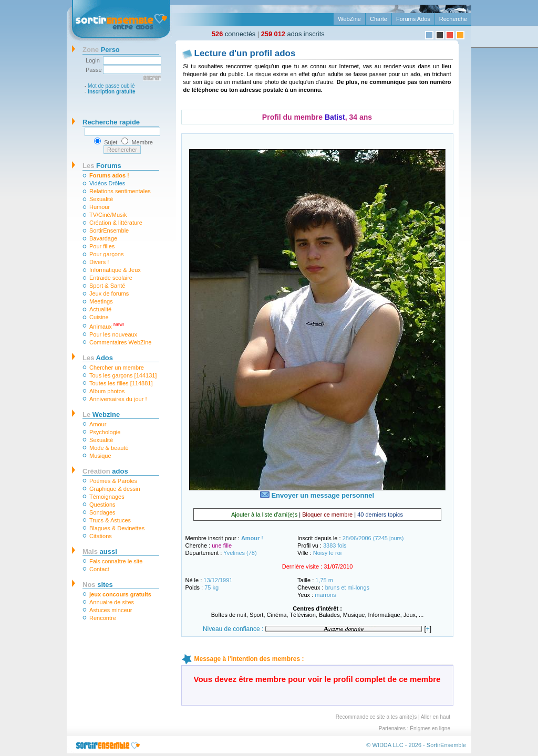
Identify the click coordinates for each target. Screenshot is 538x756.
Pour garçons (106, 254)
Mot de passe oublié (111, 86)
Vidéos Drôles (107, 183)
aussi (100, 552)
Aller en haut (436, 717)
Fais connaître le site (116, 561)
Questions (102, 505)
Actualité (100, 309)
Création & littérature (116, 223)
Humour (100, 207)
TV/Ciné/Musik (108, 215)
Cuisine (99, 317)
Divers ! (99, 262)
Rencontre (103, 618)
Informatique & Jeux (115, 270)
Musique (100, 456)
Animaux (107, 326)
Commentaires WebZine (120, 342)
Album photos (107, 391)
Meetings (101, 301)
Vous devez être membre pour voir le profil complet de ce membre (317, 679)
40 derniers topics (380, 514)
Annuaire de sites (112, 602)
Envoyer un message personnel (317, 495)
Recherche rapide (111, 122)
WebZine (349, 19)
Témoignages (107, 497)
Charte (379, 19)
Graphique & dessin (115, 489)
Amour (98, 424)
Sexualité (101, 199)
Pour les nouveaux (113, 334)
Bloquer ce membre (327, 514)
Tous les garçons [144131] (123, 375)
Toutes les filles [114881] (121, 383)
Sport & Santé (107, 286)
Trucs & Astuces (110, 520)
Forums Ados (413, 19)
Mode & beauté (109, 448)
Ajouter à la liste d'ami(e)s (264, 514)
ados (105, 471)
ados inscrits (293, 34)
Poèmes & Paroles (113, 481)
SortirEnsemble (109, 230)
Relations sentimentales (120, 191)
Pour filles (102, 246)
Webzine (101, 414)
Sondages (102, 512)
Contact (99, 569)
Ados (98, 358)
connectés (234, 34)
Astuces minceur (111, 610)
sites (98, 585)
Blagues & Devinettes (117, 528)
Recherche (453, 19)
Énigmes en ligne (430, 728)
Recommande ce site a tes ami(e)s (376, 717)
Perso (101, 50)
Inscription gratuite (112, 92)
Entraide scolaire (111, 278)
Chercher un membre (117, 367)
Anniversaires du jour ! (118, 399)
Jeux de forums (109, 293)
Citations (101, 536)
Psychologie (105, 432)
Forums (102, 166)
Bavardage (103, 238)
